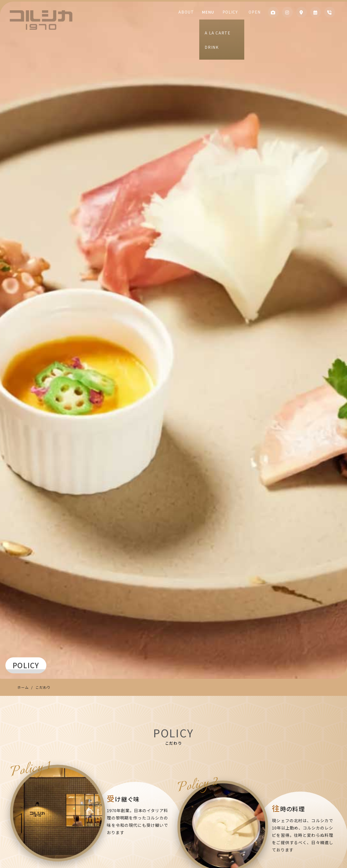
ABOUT (195, 12)
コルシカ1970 (41, 20)
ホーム (23, 687)
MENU (215, 12)
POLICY (234, 12)
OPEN (253, 12)
